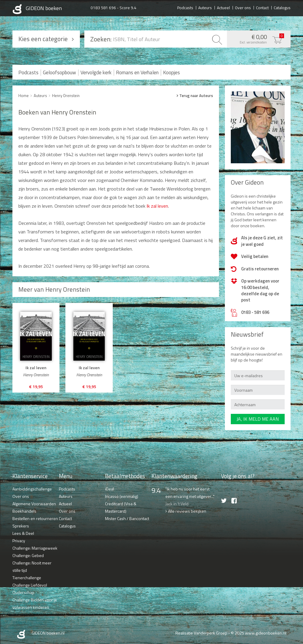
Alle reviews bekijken (187, 511)
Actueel (223, 7)
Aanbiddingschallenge (32, 489)
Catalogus (282, 7)
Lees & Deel (23, 533)
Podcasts (185, 7)
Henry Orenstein (66, 96)
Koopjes (171, 72)
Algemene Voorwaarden (34, 504)
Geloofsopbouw (59, 72)
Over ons (243, 7)
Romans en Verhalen (137, 72)
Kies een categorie (43, 39)
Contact (262, 7)
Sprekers (21, 526)
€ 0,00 (257, 38)
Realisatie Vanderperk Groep (201, 633)
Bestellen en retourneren (35, 518)
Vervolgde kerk (96, 72)
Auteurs (205, 7)
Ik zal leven (157, 206)
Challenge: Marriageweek (35, 548)
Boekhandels (24, 511)
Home (24, 96)
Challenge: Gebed (28, 555)
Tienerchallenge (27, 578)
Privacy (19, 541)
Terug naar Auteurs (196, 96)
